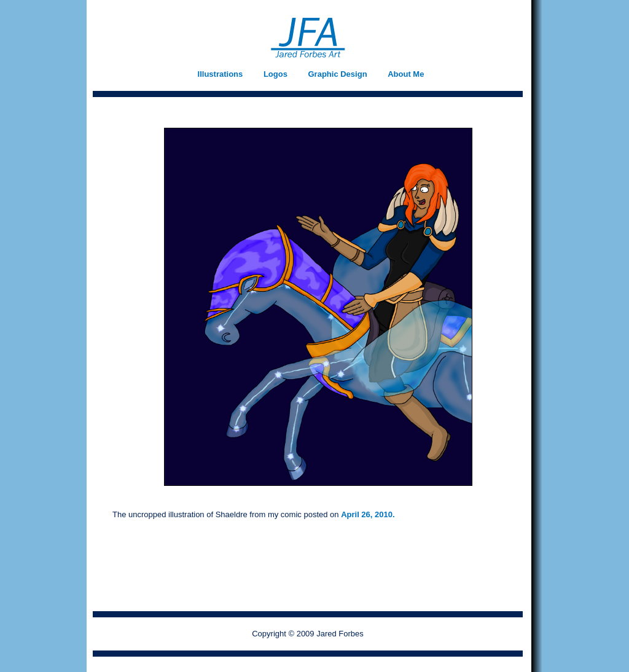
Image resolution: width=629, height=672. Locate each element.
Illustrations (221, 74)
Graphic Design (338, 74)
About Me (406, 74)
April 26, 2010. (368, 514)
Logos (275, 74)
